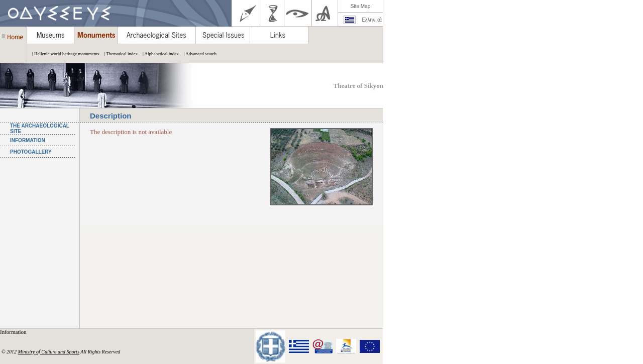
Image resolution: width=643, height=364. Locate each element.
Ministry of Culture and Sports (49, 352)
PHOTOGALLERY (31, 152)
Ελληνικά (372, 20)
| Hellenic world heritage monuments (63, 54)
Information (14, 332)
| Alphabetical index (158, 54)
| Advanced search (198, 54)
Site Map (360, 6)
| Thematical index (118, 54)
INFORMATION (28, 140)
